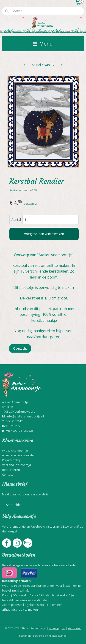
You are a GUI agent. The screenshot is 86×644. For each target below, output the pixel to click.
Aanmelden (14, 505)
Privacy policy (11, 460)
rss (63, 628)
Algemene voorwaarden (19, 455)
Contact (7, 474)
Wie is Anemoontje (15, 451)
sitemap (54, 628)
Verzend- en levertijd (17, 465)
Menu (43, 44)
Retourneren (11, 470)
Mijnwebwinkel (58, 636)
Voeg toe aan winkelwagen (44, 234)
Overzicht (20, 349)
